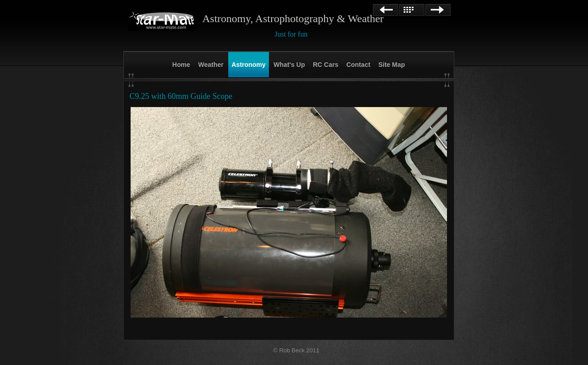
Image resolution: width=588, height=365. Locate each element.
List (412, 10)
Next (438, 10)
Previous (386, 10)
